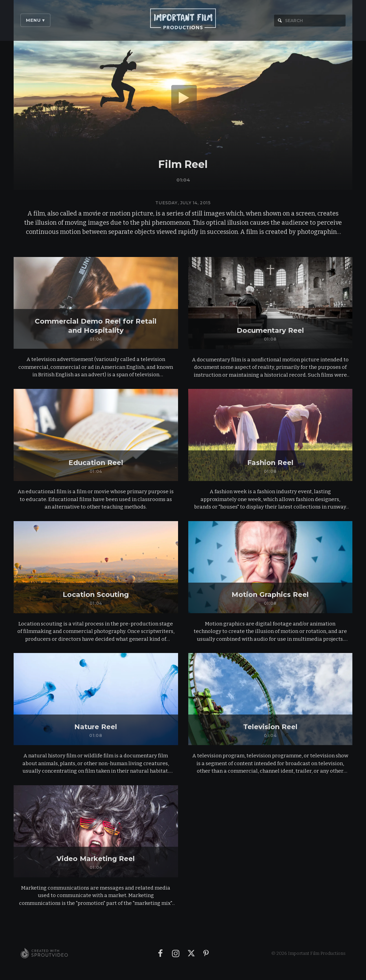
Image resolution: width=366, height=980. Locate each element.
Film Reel (183, 164)
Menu (35, 20)
